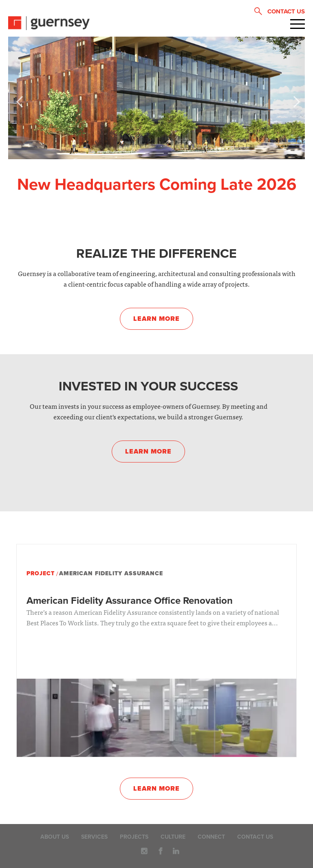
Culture (173, 837)
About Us (55, 837)
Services (94, 837)
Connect (211, 837)
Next (293, 100)
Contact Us (255, 837)
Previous (20, 100)
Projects (134, 837)
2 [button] (156, 153)
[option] (156, 98)
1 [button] (138, 153)
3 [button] (175, 153)
